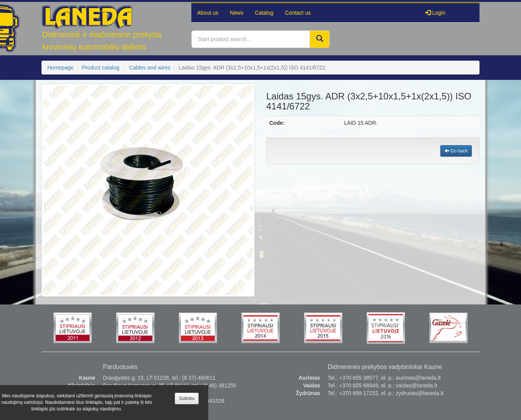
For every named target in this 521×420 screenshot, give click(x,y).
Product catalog (100, 68)
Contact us (298, 13)
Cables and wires (150, 68)
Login (435, 13)
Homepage (61, 68)
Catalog (264, 13)
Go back (456, 151)
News (236, 13)
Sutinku (187, 399)
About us (208, 13)
